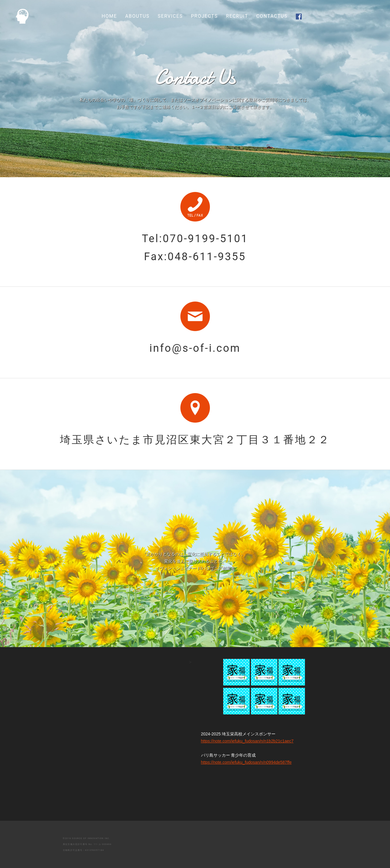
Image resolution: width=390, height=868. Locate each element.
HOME (109, 16)
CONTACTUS (272, 16)
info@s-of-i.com (195, 348)
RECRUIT (237, 16)
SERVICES (170, 16)
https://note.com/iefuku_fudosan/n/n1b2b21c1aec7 (217, 741)
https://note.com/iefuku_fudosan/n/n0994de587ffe (217, 762)
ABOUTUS (137, 16)
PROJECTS (204, 16)
